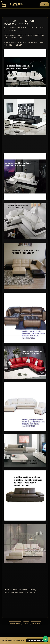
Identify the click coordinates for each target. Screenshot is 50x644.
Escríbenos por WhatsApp (37, 640)
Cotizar (44, 4)
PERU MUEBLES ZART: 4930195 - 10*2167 (20, 23)
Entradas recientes (15, 623)
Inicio (26, 623)
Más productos (36, 623)
